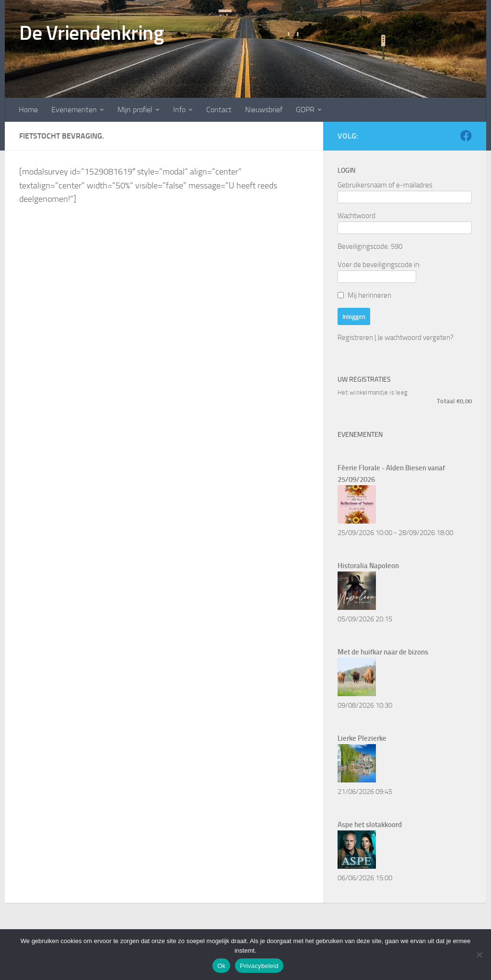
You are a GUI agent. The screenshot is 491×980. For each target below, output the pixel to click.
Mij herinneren (369, 295)
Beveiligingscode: (363, 246)
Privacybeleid (259, 966)
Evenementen (74, 110)
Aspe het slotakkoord (370, 825)
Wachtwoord (357, 216)
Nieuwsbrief (264, 110)
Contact (219, 110)
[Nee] (479, 955)
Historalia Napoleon (368, 566)
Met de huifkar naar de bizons (383, 652)
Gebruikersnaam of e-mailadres (385, 185)
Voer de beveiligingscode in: (379, 265)
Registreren (355, 338)
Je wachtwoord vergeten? (415, 338)
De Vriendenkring (91, 33)
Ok (221, 966)
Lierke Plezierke (362, 738)
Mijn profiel (135, 110)
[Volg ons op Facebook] (466, 136)
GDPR (305, 110)
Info (179, 110)
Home (28, 110)
